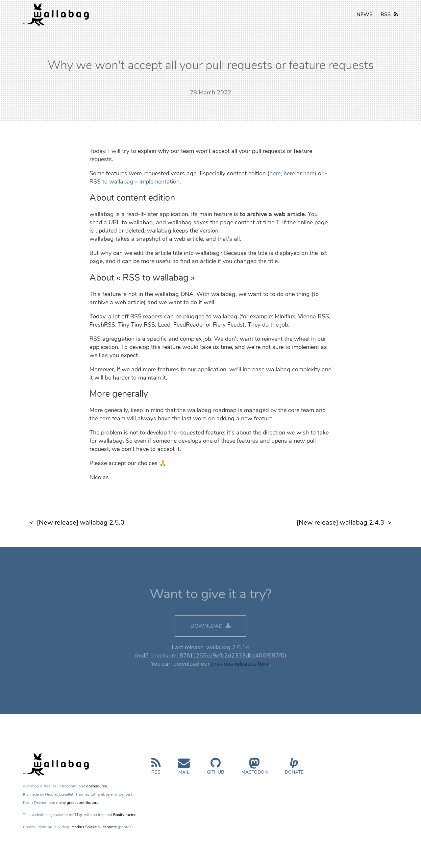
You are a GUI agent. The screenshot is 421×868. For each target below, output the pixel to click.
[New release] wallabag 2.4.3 (340, 522)
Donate (294, 769)
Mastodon (255, 769)
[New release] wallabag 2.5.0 (81, 522)
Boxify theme (125, 815)
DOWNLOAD (210, 626)
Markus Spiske (84, 827)
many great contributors (77, 803)
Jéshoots (109, 827)
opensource (97, 786)
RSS (389, 14)
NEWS (365, 14)
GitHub (215, 769)
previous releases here (240, 664)
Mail (184, 769)
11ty (78, 815)
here (275, 173)
